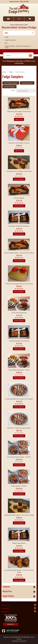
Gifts (6, 43)
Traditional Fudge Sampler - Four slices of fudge (19, 515)
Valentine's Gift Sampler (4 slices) (19, 143)
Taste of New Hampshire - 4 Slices (19, 370)
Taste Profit (23, 641)
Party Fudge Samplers (11, 83)
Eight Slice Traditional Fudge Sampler (19, 428)
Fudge (6, 37)
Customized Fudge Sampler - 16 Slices (19, 457)
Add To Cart (19, 119)
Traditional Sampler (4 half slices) (19, 341)
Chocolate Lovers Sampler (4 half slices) (19, 171)
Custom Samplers (9, 87)
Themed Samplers (27, 83)
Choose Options (19, 179)
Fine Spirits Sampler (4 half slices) (19, 226)
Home (4, 72)
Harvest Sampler (19, 198)
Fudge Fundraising (10, 40)
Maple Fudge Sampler (19, 543)
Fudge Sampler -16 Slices (19, 486)
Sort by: (13, 90)
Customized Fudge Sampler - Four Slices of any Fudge (19, 571)
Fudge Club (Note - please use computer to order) (18, 47)
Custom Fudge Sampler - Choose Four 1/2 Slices (19, 253)
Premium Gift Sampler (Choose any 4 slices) (19, 284)
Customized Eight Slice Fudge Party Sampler (19, 399)
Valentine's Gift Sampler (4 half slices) (19, 111)
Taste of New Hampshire (19, 313)
